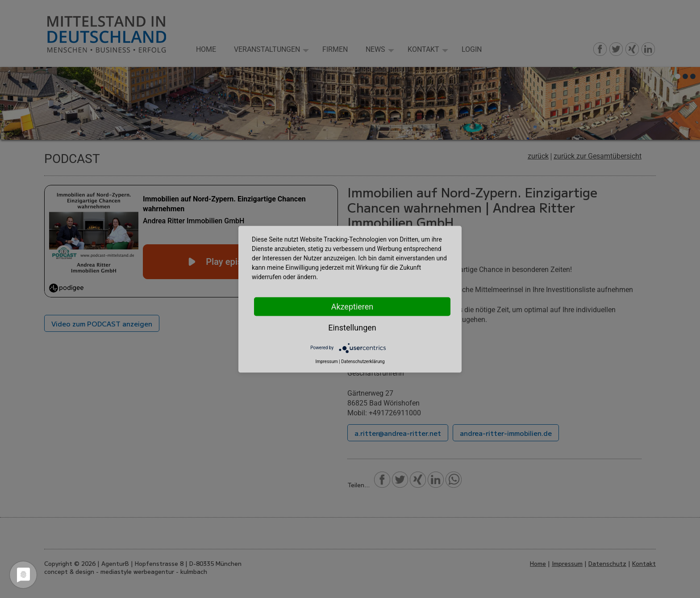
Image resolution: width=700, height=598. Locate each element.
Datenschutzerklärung (363, 361)
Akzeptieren (352, 306)
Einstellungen (352, 327)
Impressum (326, 361)
